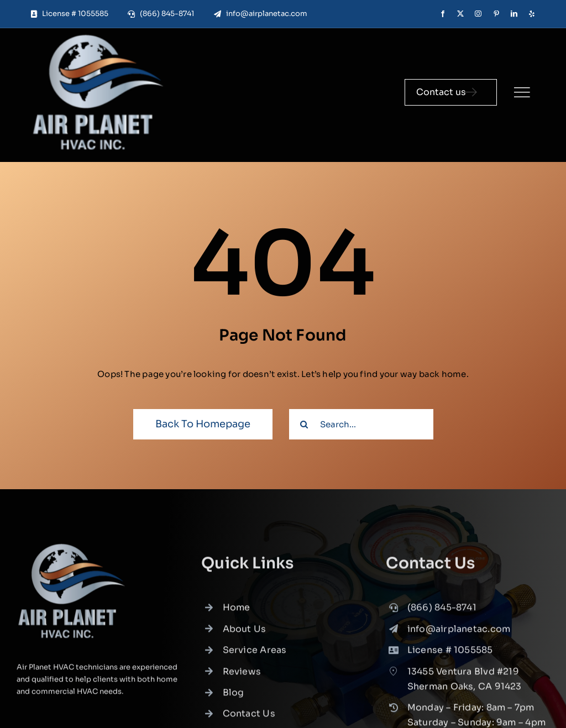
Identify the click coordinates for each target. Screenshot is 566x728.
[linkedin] (514, 14)
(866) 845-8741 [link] (442, 611)
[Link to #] (522, 92)
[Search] (304, 424)
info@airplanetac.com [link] (459, 632)
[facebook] (443, 14)
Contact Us (249, 717)
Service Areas (255, 653)
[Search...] (361, 424)
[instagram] (478, 14)
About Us (245, 632)
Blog (234, 696)
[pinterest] (496, 14)
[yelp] (532, 14)
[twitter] (460, 14)
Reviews (242, 674)
